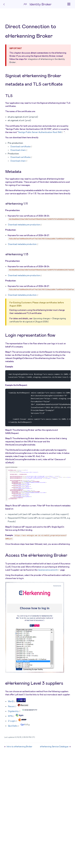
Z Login (13, 722)
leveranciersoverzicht (49, 571)
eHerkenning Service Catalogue (54, 747)
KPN (12, 717)
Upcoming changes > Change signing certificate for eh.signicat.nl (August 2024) (38, 320)
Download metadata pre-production (25, 224)
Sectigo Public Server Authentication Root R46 (41, 132)
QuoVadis (14, 727)
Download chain (19, 150)
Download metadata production (23, 244)
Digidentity (15, 712)
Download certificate (22, 146)
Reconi (13, 707)
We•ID (12, 702)
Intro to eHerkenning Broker (19, 747)
